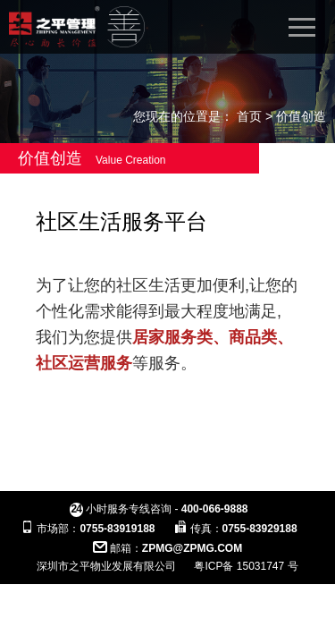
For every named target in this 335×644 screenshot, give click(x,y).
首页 (249, 116)
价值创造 (301, 116)
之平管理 (77, 27)
